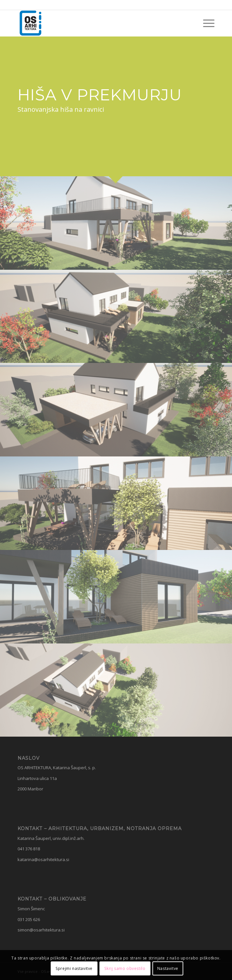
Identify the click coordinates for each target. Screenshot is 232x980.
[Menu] (206, 23)
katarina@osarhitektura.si (43, 859)
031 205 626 (29, 919)
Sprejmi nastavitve (74, 968)
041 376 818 (29, 849)
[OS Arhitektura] (97, 23)
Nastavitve (168, 968)
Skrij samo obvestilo (125, 968)
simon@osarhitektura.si (41, 930)
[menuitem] (206, 23)
